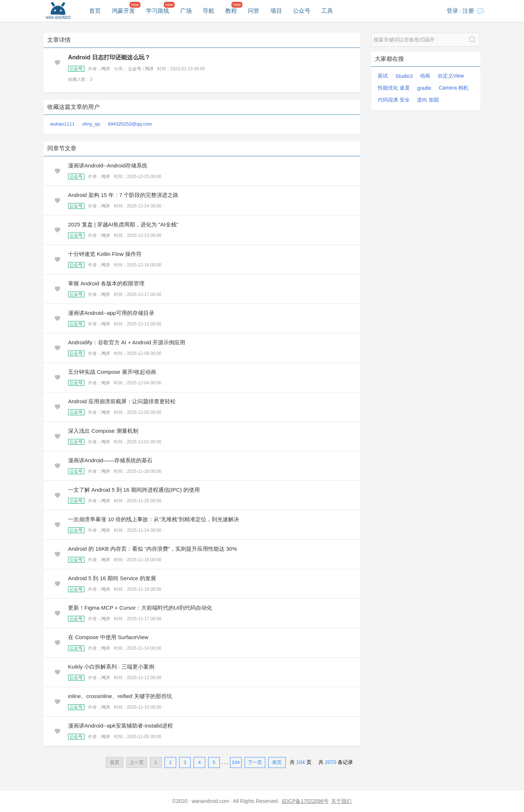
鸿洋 (106, 69)
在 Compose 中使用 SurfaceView (108, 637)
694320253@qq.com (130, 124)
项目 (276, 11)
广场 (186, 11)
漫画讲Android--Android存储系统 (108, 165)
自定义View (451, 76)
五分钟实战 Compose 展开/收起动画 (112, 372)
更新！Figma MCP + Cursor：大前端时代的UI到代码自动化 (140, 608)
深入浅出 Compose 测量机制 (103, 431)
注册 (468, 11)
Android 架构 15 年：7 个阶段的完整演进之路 (123, 195)
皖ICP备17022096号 (305, 801)
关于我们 (341, 801)
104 (236, 762)
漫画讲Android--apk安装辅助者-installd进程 (120, 726)
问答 (254, 11)
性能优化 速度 (394, 88)
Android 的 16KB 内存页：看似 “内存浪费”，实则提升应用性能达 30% (152, 549)
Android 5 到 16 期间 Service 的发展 (112, 578)
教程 (231, 11)
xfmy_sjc (92, 124)
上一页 (137, 762)
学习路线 (158, 11)
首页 (95, 11)
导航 (209, 11)
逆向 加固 (428, 100)
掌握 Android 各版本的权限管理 (106, 283)
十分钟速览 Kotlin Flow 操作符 (105, 254)
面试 (383, 76)
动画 (425, 76)
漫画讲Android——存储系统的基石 (110, 460)
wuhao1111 (62, 124)
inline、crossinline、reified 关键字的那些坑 (120, 696)
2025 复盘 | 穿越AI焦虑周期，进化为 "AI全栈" (123, 224)
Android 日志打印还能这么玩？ (109, 57)
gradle (424, 88)
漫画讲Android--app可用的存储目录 (111, 313)
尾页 (277, 762)
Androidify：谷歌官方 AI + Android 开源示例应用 (127, 342)
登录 (452, 11)
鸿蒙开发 (123, 11)
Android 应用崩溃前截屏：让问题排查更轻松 (122, 401)
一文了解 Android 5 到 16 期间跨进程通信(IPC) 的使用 (134, 490)
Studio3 (404, 76)
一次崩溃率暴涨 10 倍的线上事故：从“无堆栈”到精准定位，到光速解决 (154, 519)
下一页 (255, 762)
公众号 (302, 11)
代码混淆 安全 (394, 100)
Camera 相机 (454, 88)
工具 (327, 11)
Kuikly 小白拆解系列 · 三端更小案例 (111, 667)
